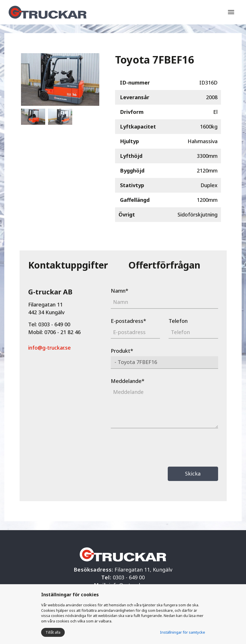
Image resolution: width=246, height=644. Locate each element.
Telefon (178, 321)
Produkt (122, 351)
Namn (120, 291)
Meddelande (128, 381)
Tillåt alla (53, 632)
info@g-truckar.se (49, 348)
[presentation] (155, 448)
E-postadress (128, 321)
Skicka (193, 474)
